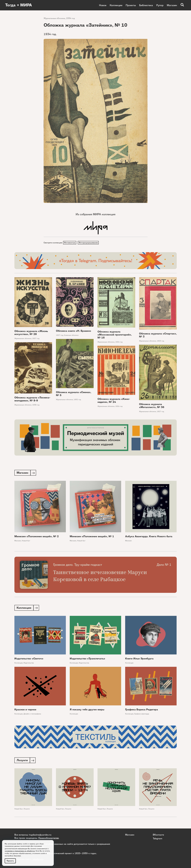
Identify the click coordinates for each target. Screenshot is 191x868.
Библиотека (146, 5)
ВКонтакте (158, 835)
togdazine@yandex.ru (40, 835)
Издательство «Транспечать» (87, 659)
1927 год (36, 339)
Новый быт (26, 541)
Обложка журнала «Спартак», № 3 (158, 335)
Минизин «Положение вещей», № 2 (37, 537)
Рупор (160, 5)
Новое (103, 5)
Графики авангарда (142, 715)
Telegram (158, 838)
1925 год (160, 341)
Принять (10, 861)
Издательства (29, 664)
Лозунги (27, 810)
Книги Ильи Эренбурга (139, 659)
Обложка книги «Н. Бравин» (74, 331)
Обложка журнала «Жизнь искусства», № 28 (31, 333)
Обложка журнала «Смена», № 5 (74, 394)
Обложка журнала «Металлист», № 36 (152, 406)
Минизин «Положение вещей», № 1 (92, 537)
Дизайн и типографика (32, 715)
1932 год (77, 400)
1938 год (36, 405)
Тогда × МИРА (19, 5)
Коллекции (116, 5)
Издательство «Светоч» (29, 659)
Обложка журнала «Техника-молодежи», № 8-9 (32, 399)
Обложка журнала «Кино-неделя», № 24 (114, 401)
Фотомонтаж (70, 243)
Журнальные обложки (54, 18)
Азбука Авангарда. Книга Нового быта (149, 537)
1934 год (70, 18)
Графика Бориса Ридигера (142, 710)
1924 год (119, 342)
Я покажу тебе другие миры (87, 710)
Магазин (172, 5)
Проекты (131, 5)
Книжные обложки (71, 335)
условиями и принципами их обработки (20, 851)
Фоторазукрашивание (89, 243)
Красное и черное (25, 710)
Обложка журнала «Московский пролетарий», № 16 (115, 335)
